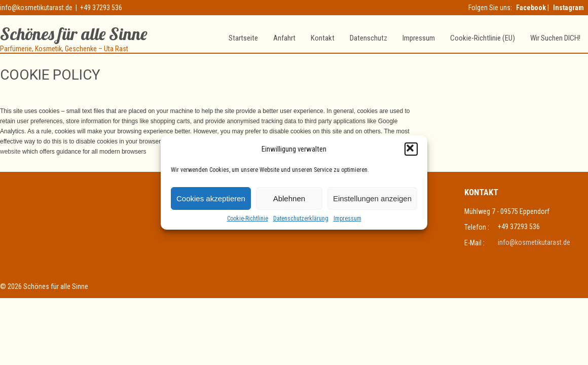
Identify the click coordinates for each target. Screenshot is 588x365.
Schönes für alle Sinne (73, 34)
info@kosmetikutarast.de (36, 8)
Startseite (243, 38)
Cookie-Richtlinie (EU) (483, 38)
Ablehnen (289, 198)
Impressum (347, 218)
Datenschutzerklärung (301, 218)
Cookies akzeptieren (211, 198)
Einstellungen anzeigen (372, 198)
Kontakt (323, 38)
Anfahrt (284, 38)
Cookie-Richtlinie (248, 218)
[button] (411, 149)
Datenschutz (369, 38)
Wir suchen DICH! (555, 38)
